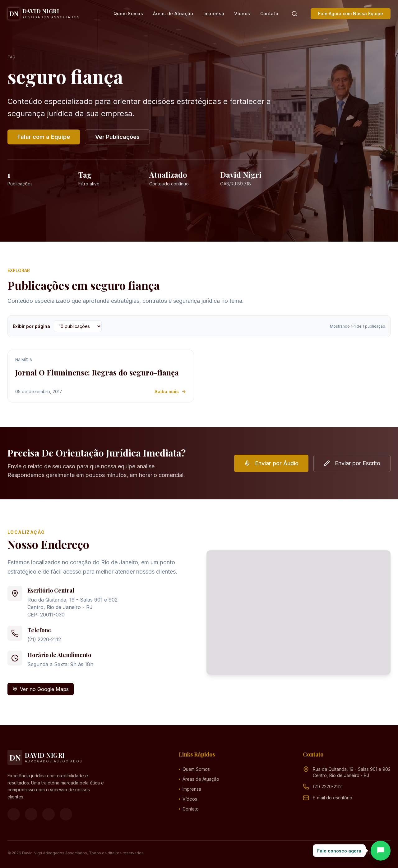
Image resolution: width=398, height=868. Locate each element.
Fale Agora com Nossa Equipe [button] (351, 14)
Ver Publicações (117, 137)
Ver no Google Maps (41, 689)
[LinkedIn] (66, 814)
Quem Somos (128, 14)
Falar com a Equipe (44, 137)
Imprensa (214, 14)
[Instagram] (31, 814)
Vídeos (242, 14)
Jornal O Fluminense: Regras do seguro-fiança (97, 372)
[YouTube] (49, 814)
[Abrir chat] (381, 851)
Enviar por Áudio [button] (271, 463)
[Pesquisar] (294, 14)
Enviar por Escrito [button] (352, 463)
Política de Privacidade (370, 853)
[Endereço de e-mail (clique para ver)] (333, 798)
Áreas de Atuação (173, 14)
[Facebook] (14, 814)
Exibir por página (31, 326)
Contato (269, 14)
